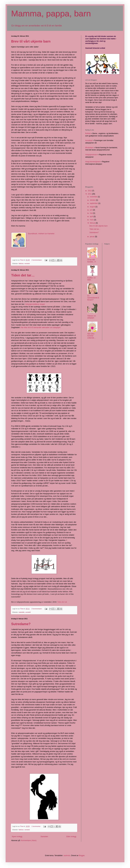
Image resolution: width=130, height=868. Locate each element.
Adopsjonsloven (91, 155)
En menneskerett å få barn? (93, 298)
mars (92, 220)
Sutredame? (21, 624)
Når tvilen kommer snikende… (92, 336)
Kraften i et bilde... (91, 279)
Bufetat (88, 133)
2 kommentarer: (37, 260)
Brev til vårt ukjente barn (31, 41)
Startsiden (44, 837)
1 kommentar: (36, 826)
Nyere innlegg (17, 837)
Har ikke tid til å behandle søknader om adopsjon (41, 327)
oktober (93, 200)
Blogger (82, 856)
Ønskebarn (90, 148)
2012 (90, 191)
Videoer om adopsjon (92, 317)
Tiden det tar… (23, 275)
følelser (21, 264)
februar (93, 223)
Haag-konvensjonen (93, 162)
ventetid (27, 264)
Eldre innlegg (71, 837)
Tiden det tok (62, 602)
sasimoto (67, 856)
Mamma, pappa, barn (51, 14)
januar (92, 237)
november (94, 197)
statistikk (22, 612)
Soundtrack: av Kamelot (41, 234)
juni (91, 210)
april (92, 217)
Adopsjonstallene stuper (35, 304)
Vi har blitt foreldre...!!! (92, 261)
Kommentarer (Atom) (29, 840)
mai (91, 213)
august (93, 207)
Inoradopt (89, 140)
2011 (90, 194)
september (94, 203)
